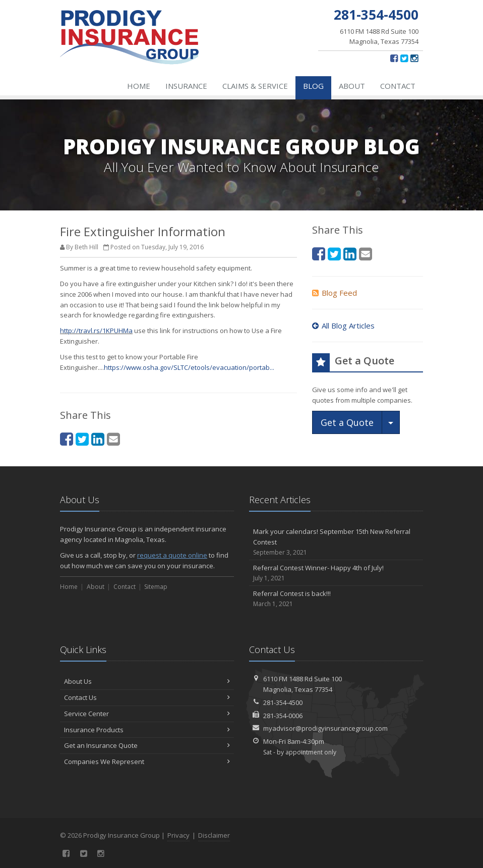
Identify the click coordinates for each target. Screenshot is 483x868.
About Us (147, 681)
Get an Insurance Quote (147, 745)
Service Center (147, 714)
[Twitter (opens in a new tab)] (404, 58)
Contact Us (147, 697)
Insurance (186, 86)
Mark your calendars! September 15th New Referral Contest (336, 542)
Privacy (178, 835)
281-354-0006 (283, 716)
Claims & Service (255, 86)
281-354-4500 (283, 702)
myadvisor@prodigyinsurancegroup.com (325, 728)
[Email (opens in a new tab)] (113, 439)
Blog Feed (335, 293)
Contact (398, 86)
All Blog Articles (343, 325)
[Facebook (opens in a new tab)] (394, 58)
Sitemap (156, 587)
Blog (313, 86)
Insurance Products (147, 730)
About (352, 86)
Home (139, 86)
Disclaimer (214, 835)
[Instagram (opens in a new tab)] (414, 58)
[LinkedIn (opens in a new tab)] (98, 439)
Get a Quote (347, 422)
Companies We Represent (147, 762)
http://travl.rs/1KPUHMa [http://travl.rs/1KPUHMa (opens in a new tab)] (96, 331)
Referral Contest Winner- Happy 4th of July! (336, 573)
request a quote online (172, 555)
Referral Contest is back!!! (336, 599)
